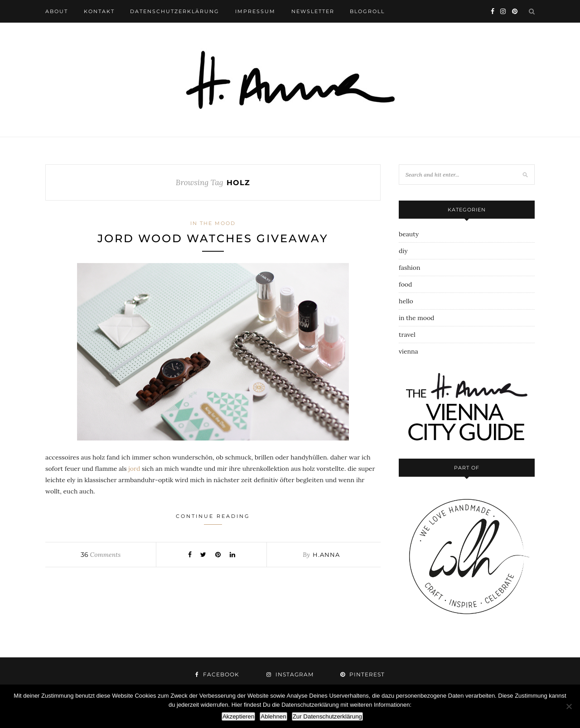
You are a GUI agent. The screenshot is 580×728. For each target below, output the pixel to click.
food (405, 284)
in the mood (213, 223)
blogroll (367, 11)
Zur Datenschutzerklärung (327, 716)
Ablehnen (273, 716)
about (57, 11)
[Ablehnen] (569, 706)
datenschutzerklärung (175, 11)
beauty (409, 234)
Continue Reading (213, 519)
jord (134, 469)
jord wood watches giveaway (213, 238)
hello (406, 301)
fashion (409, 268)
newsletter (313, 11)
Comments (101, 555)
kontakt (99, 11)
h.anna (326, 555)
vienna (408, 351)
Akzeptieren (238, 716)
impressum (255, 11)
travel (407, 335)
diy (403, 251)
